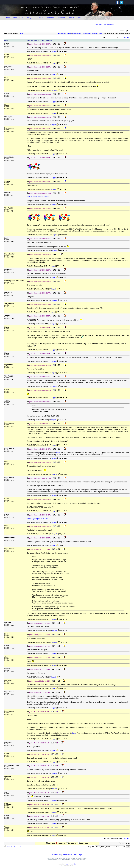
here (58, 453)
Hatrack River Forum (64, 34)
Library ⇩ (29, 18)
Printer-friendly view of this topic (15, 847)
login (97, 24)
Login (21, 34)
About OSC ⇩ (18, 18)
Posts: (31, 52)
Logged (54, 52)
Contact (71, 18)
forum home (111, 24)
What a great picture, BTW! (37, 519)
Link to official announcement (38, 197)
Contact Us (56, 855)
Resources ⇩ (51, 18)
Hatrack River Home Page (72, 855)
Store (78, 18)
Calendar (62, 18)
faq (105, 24)
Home (8, 18)
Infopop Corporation (71, 864)
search (101, 24)
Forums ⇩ (39, 18)
